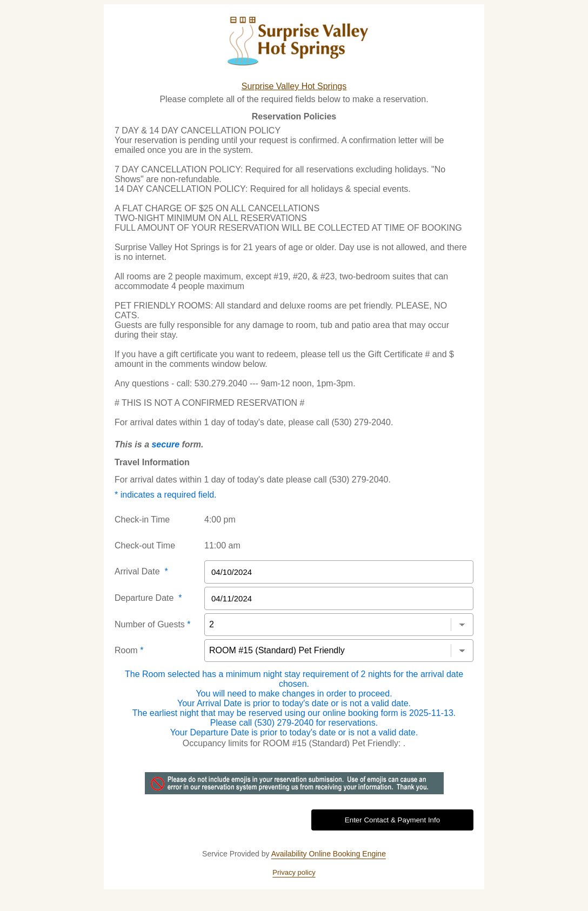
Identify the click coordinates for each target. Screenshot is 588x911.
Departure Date (148, 598)
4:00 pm (220, 520)
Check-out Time (145, 545)
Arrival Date (141, 571)
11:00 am (222, 545)
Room (129, 650)
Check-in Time (142, 520)
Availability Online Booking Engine (329, 854)
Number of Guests (153, 624)
